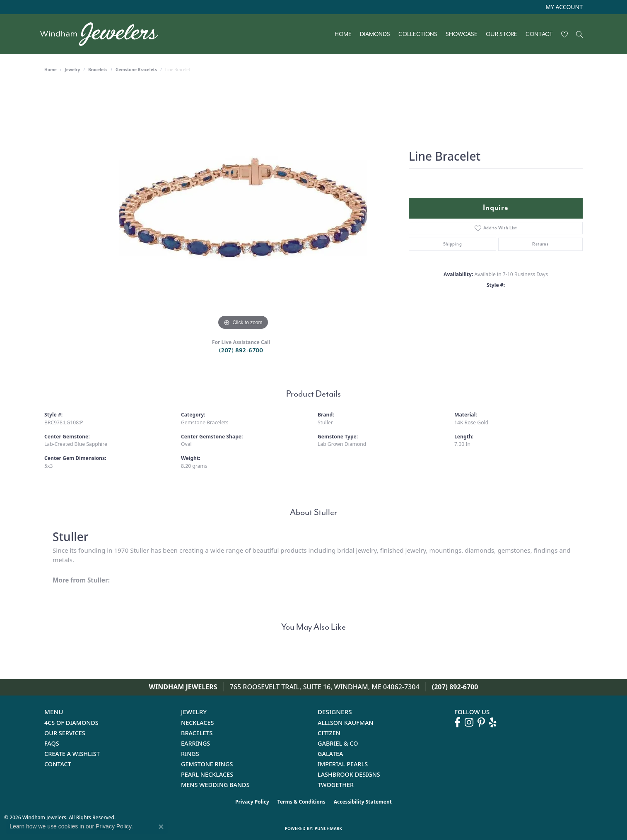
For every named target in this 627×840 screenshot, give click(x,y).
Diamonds (375, 34)
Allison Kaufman (346, 723)
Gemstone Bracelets (136, 70)
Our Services (65, 733)
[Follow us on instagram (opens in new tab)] (469, 722)
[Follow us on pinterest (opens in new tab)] (481, 722)
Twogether (336, 785)
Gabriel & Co (338, 743)
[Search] (579, 34)
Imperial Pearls (343, 764)
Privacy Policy (252, 802)
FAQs (52, 743)
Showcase (462, 34)
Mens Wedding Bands (215, 785)
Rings (190, 754)
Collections (418, 34)
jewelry (72, 70)
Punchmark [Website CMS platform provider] (329, 828)
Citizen (329, 733)
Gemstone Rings (207, 764)
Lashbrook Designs (349, 774)
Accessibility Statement (363, 802)
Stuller (325, 422)
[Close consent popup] (161, 827)
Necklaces (197, 723)
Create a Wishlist (72, 754)
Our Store (502, 34)
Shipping (452, 244)
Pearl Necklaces (207, 774)
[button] (563, 7)
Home (343, 34)
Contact (539, 34)
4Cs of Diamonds (71, 723)
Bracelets (98, 70)
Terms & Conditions (301, 802)
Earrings (195, 743)
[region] (243, 208)
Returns (540, 244)
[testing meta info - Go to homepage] (103, 34)
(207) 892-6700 (241, 350)
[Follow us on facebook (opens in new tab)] (457, 722)
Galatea (330, 754)
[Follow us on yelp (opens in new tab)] (493, 722)
